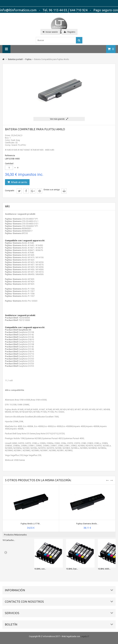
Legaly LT (85, 636)
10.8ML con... (40, 569)
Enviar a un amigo (52, 190)
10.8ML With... (104, 569)
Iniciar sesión (50, 32)
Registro (70, 32)
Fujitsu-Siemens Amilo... (87, 524)
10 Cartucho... (9, 540)
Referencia (10, 155)
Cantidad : (10, 163)
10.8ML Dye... (72, 569)
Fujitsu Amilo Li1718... (31, 524)
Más (7, 206)
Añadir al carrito (19, 182)
